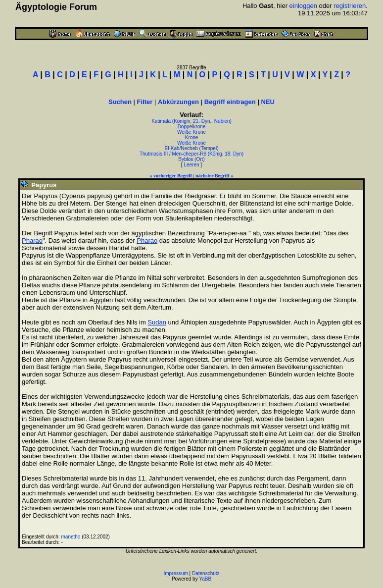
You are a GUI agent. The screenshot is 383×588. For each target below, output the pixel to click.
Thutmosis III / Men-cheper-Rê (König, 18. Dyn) (191, 154)
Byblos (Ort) (191, 159)
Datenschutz (206, 573)
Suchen (120, 102)
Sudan (157, 322)
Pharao (32, 241)
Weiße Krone (191, 132)
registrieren (350, 6)
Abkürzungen (178, 102)
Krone (192, 137)
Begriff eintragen (230, 102)
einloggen (303, 6)
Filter (145, 102)
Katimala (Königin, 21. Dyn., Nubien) (191, 121)
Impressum (175, 573)
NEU (268, 102)
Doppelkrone (192, 127)
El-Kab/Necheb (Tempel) (192, 148)
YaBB (205, 579)
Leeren (191, 165)
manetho (71, 537)
